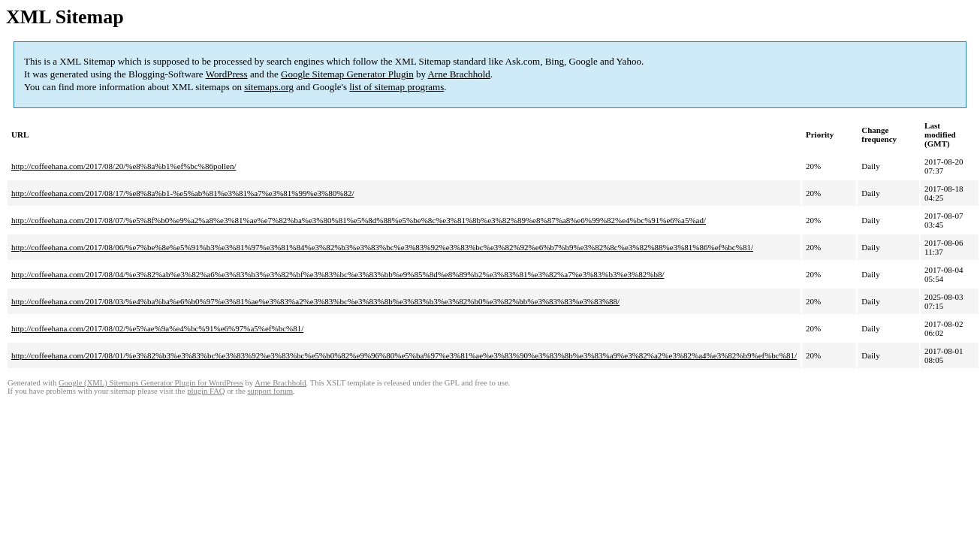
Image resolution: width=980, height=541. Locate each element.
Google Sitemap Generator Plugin (347, 74)
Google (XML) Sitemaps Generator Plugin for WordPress (151, 383)
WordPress (227, 74)
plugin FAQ (206, 391)
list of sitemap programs (397, 87)
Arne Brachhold (458, 74)
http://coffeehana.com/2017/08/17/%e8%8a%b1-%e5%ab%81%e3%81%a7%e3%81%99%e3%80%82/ (182, 193)
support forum (270, 391)
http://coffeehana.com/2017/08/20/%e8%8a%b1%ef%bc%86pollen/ (124, 166)
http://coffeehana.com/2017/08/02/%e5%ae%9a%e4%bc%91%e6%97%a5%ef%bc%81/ (157, 328)
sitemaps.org (269, 87)
